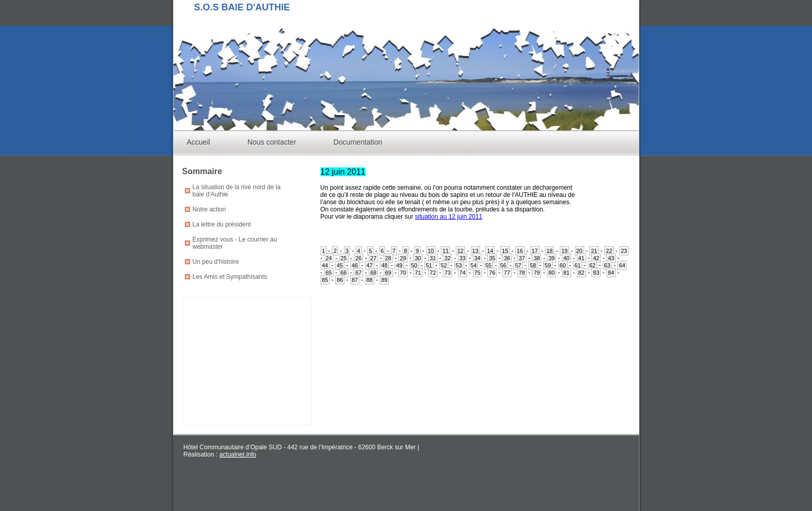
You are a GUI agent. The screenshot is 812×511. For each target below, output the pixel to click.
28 (388, 258)
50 (414, 265)
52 (444, 265)
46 (355, 265)
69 (388, 273)
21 (594, 251)
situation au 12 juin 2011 (448, 217)
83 (596, 273)
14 (490, 251)
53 (459, 265)
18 (549, 251)
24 (329, 258)
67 (358, 273)
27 (373, 258)
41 (582, 258)
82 (582, 273)
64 (622, 265)
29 (403, 258)
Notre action (209, 209)
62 (592, 265)
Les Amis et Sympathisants (230, 277)
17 (535, 251)
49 (399, 265)
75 (477, 273)
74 (462, 273)
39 (552, 258)
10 (431, 251)
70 (403, 273)
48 (384, 265)
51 (429, 265)
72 (433, 273)
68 (373, 273)
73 (447, 273)
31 (433, 258)
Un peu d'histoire (216, 262)
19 (564, 251)
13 (475, 251)
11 (445, 251)
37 (522, 258)
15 (505, 251)
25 (344, 258)
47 (370, 265)
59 (548, 265)
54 (473, 265)
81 (567, 273)
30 (418, 258)
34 (477, 258)
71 (418, 273)
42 (596, 258)
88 (370, 280)
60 (563, 265)
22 (609, 251)
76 (492, 273)
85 (325, 280)
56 (503, 265)
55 (488, 265)
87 (355, 280)
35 (492, 258)
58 (533, 265)
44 (325, 265)
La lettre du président (222, 224)
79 (536, 273)
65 (329, 273)
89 (384, 280)
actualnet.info (237, 455)
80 (552, 273)
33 (462, 258)
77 (507, 273)
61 (577, 265)
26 (358, 258)
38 (536, 258)
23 (624, 251)
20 (579, 251)
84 (611, 273)
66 (344, 273)
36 (507, 258)
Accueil (199, 142)
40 (567, 258)
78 (522, 273)
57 (518, 265)
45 (340, 265)
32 (447, 258)
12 (460, 251)
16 (520, 251)
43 (611, 258)
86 (340, 280)
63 (607, 265)
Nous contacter (272, 142)
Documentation (358, 142)
